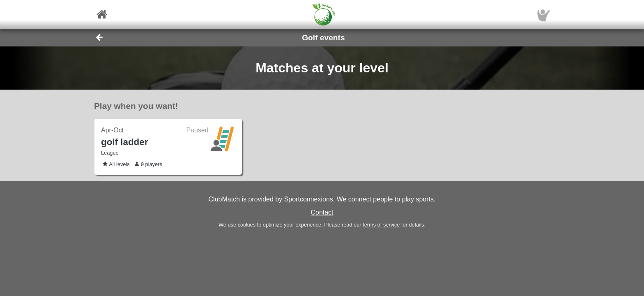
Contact (322, 212)
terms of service (381, 225)
